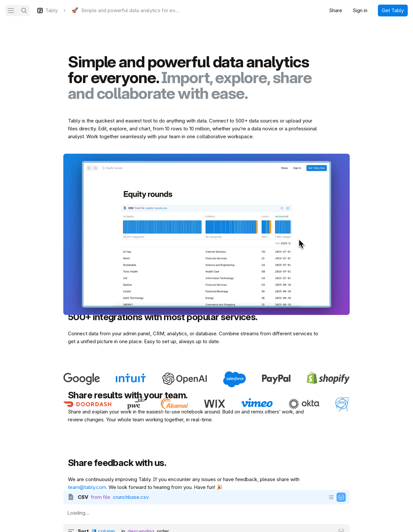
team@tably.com (87, 487)
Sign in (360, 10)
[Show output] (341, 497)
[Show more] (331, 497)
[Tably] (48, 11)
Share (336, 10)
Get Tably (393, 10)
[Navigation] (11, 11)
